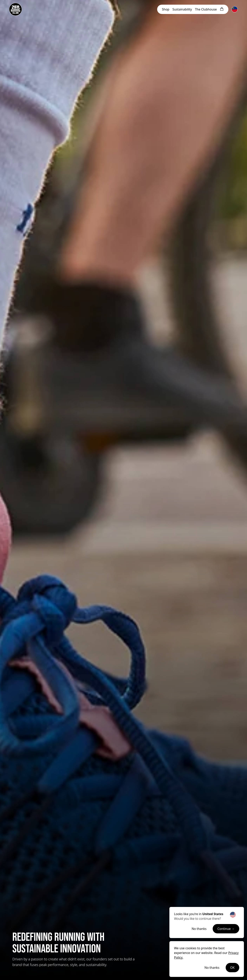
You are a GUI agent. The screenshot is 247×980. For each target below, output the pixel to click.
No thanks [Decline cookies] (212, 968)
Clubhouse (206, 9)
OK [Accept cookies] (232, 968)
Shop (166, 9)
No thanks (199, 929)
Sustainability (182, 9)
